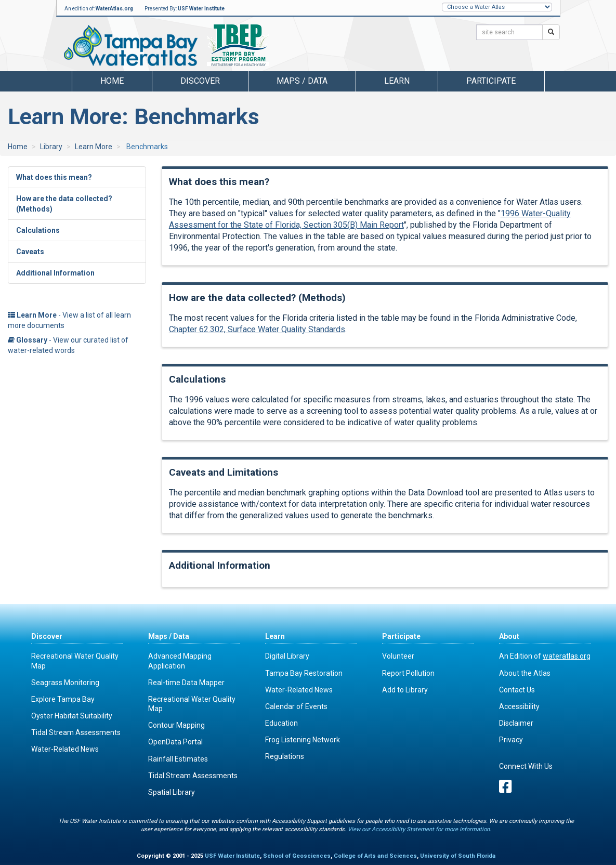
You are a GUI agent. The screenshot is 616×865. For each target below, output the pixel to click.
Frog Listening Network (303, 740)
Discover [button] (200, 81)
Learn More (94, 147)
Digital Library (287, 656)
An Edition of (545, 656)
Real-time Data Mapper (186, 683)
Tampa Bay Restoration (304, 673)
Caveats (30, 252)
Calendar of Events (296, 706)
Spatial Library (172, 792)
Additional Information (55, 273)
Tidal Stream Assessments (76, 732)
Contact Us (517, 690)
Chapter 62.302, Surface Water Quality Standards (257, 329)
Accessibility (519, 706)
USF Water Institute (201, 9)
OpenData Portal (175, 742)
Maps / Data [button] (302, 81)
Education (281, 723)
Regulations (285, 756)
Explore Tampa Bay (63, 699)
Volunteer (398, 656)
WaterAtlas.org (114, 9)
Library (51, 147)
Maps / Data (169, 636)
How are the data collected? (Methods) (64, 204)
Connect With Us (526, 766)
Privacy (511, 740)
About (509, 636)
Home (112, 81)
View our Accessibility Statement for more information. (420, 829)
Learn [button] (397, 81)
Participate (401, 636)
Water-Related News (65, 749)
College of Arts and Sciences (375, 856)
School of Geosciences (297, 856)
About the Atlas (525, 673)
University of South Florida (458, 856)
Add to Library (405, 690)
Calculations (38, 230)
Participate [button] (491, 81)
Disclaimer (516, 723)
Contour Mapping (176, 725)
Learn (275, 636)
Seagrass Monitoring (65, 683)
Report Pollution (408, 673)
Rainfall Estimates (178, 759)
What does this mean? (54, 177)
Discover (47, 636)
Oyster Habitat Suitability (72, 716)
